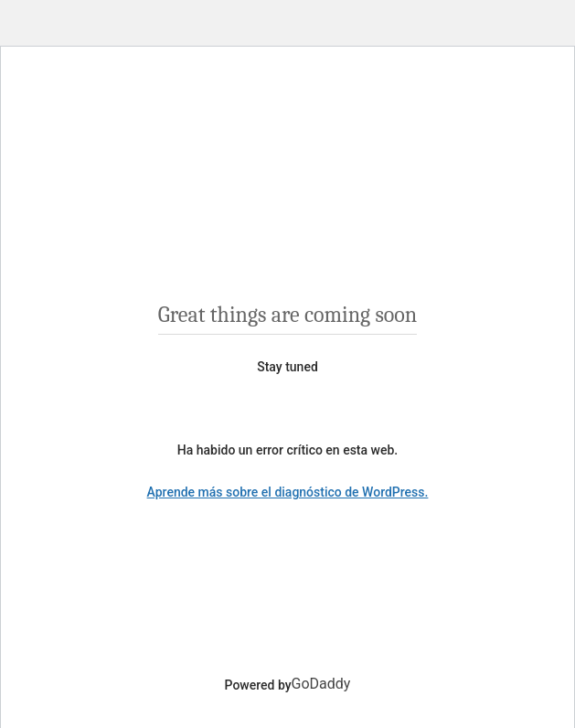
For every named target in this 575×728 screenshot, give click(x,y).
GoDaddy (321, 684)
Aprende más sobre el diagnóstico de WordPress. (288, 492)
